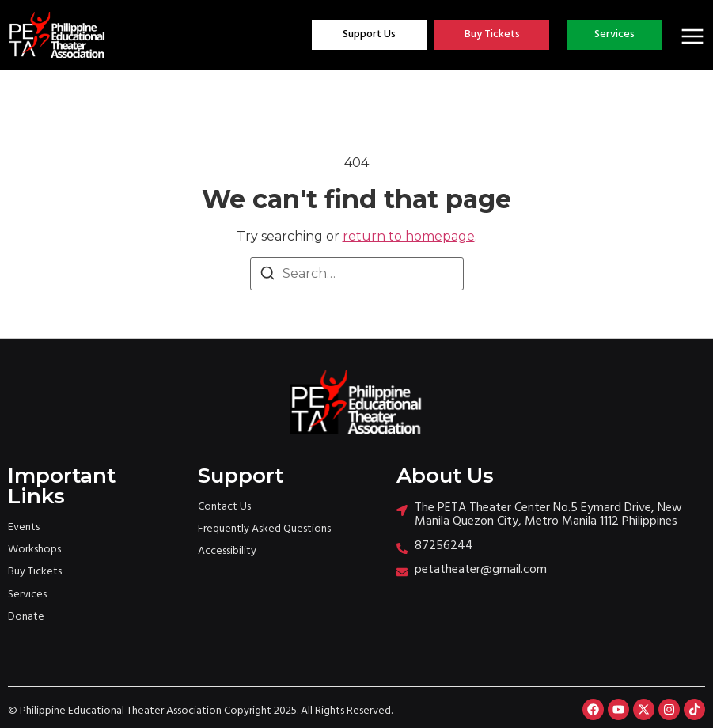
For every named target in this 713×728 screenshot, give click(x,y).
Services (27, 595)
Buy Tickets (35, 572)
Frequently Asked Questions (264, 529)
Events (24, 527)
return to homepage (409, 236)
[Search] (267, 276)
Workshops (34, 550)
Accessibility (227, 551)
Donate (26, 617)
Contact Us (224, 507)
